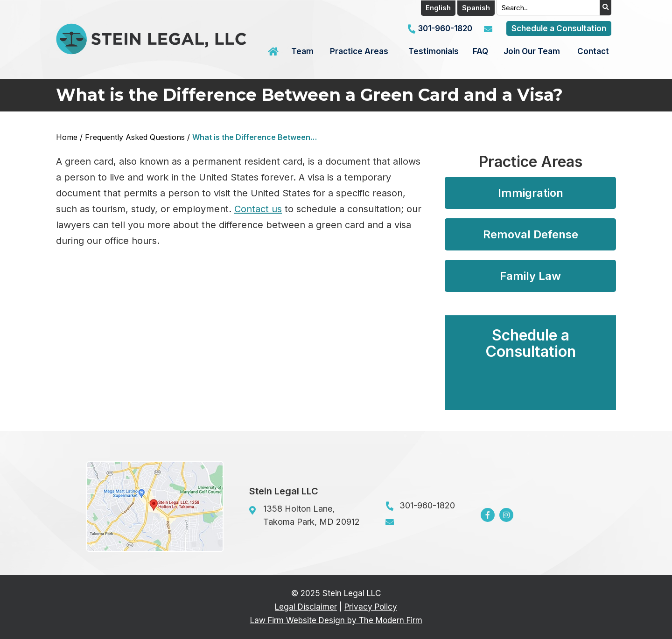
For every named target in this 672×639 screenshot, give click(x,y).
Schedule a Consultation (559, 28)
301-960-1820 (445, 28)
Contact (593, 51)
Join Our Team (532, 51)
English (438, 8)
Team (302, 51)
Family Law (530, 276)
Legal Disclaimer (306, 607)
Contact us (258, 209)
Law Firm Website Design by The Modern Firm (336, 620)
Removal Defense (531, 234)
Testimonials (434, 51)
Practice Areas (359, 51)
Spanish (476, 8)
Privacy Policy (371, 607)
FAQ (480, 51)
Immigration (531, 193)
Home (274, 52)
